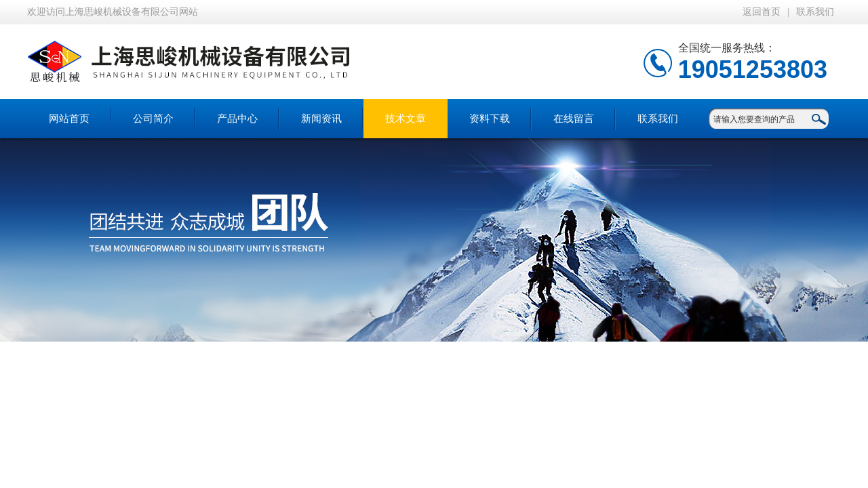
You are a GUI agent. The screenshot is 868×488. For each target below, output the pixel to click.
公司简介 (153, 119)
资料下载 (490, 119)
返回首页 (762, 12)
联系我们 (815, 12)
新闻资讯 (321, 119)
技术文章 (406, 119)
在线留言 (574, 119)
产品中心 (237, 119)
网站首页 (69, 119)
